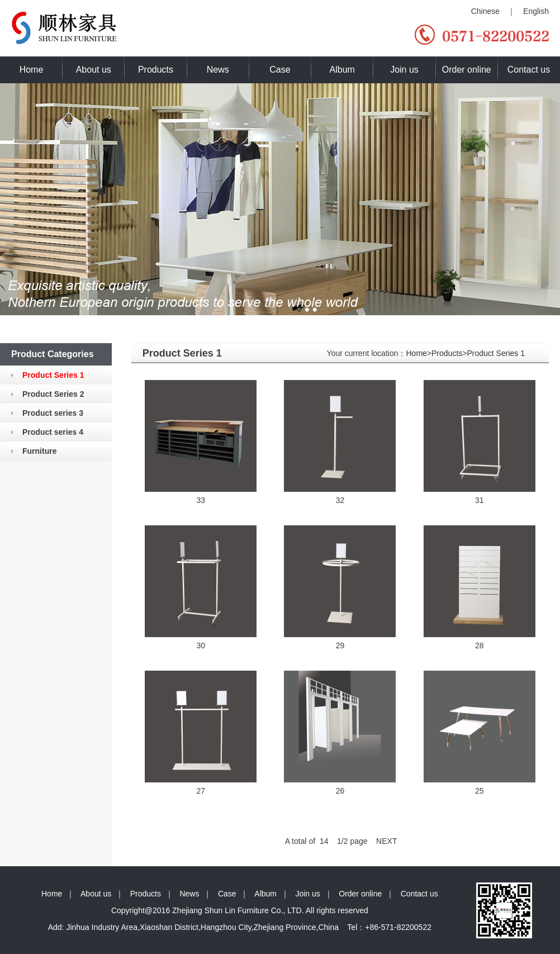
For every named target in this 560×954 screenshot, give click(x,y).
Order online (467, 70)
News (218, 70)
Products (156, 70)
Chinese (485, 11)
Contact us (529, 70)
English (536, 11)
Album (342, 70)
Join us (404, 70)
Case (280, 70)
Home (32, 70)
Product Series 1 (496, 353)
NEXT (386, 841)
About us (94, 70)
